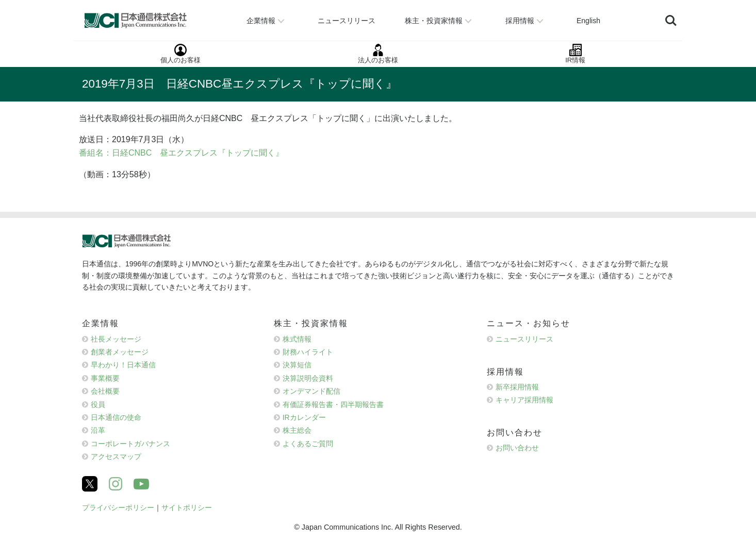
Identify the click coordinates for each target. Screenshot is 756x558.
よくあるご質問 (308, 444)
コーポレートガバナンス (130, 444)
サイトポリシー (187, 508)
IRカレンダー (304, 417)
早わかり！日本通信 (123, 365)
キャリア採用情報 (524, 400)
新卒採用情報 (517, 387)
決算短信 (297, 365)
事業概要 (105, 378)
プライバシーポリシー (118, 508)
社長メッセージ (116, 339)
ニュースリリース (524, 339)
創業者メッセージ (120, 352)
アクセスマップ (116, 456)
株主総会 (297, 430)
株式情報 (297, 339)
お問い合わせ (517, 448)
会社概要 (105, 391)
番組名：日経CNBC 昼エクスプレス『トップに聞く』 (181, 153)
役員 (98, 404)
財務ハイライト (308, 352)
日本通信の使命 (116, 417)
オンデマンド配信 (311, 391)
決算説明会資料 (308, 378)
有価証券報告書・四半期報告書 (333, 404)
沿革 (98, 430)
